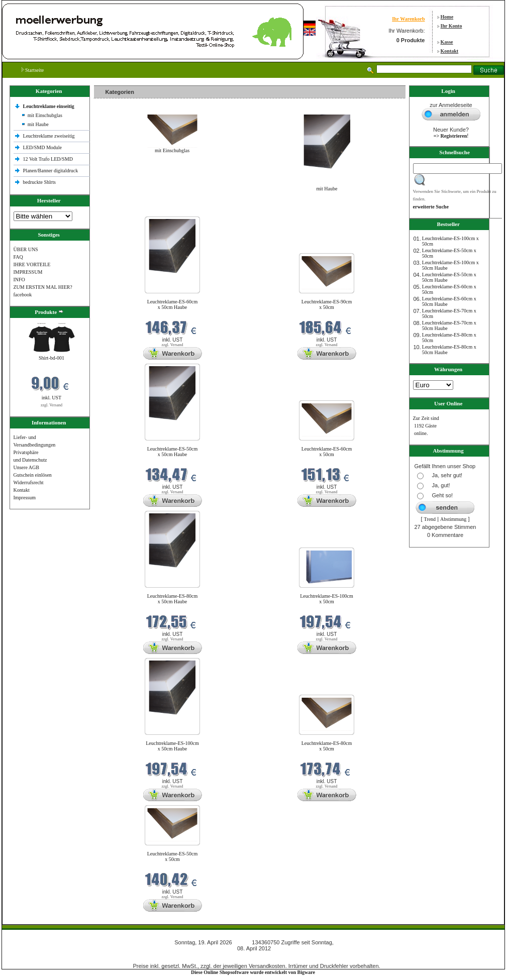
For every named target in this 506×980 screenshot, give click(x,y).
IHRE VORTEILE (32, 264)
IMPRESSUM (28, 272)
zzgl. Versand (52, 405)
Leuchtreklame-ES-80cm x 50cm (327, 746)
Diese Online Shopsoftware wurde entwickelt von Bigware (253, 972)
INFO (19, 280)
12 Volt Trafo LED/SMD (48, 159)
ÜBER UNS (26, 249)
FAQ (18, 257)
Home (447, 17)
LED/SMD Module (43, 147)
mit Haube (38, 124)
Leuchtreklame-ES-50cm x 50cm (173, 856)
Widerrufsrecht (29, 482)
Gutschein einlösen (33, 475)
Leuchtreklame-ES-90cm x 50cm (327, 304)
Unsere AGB (26, 467)
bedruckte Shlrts (39, 182)
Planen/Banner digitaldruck (51, 171)
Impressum (25, 498)
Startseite (33, 70)
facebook (23, 295)
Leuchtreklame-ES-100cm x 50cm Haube (172, 746)
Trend (430, 519)
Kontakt (450, 51)
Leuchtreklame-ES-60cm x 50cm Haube (173, 304)
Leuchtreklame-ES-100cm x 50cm (327, 599)
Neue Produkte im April (121, 210)
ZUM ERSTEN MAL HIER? (43, 287)
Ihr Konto (451, 26)
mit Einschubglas (45, 115)
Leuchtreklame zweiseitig (50, 136)
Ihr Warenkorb (408, 19)
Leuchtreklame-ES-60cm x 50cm (327, 452)
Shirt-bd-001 (52, 358)
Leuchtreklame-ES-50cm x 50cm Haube (173, 452)
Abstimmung (453, 519)
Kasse (447, 42)
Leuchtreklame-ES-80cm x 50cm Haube (173, 599)
